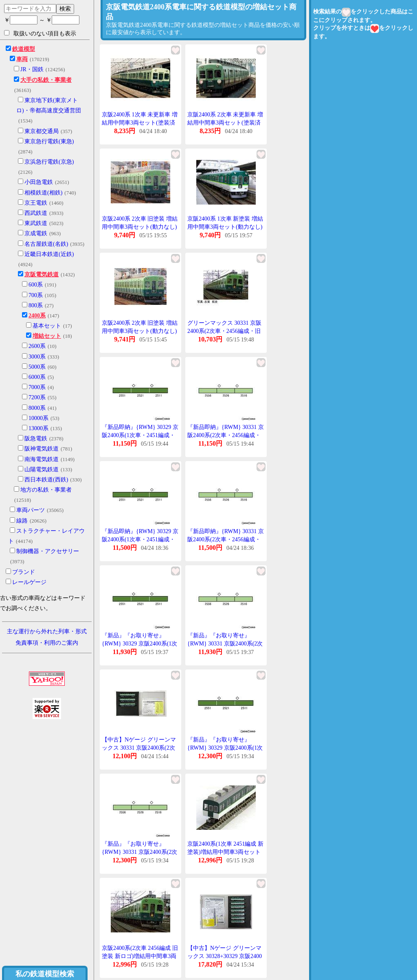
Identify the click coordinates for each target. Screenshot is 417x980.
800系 (36, 305)
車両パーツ (31, 510)
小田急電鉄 (39, 182)
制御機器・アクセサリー (48, 551)
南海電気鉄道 (42, 459)
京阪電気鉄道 (42, 275)
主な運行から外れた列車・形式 (47, 631)
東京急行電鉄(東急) (49, 141)
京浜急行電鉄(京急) (49, 162)
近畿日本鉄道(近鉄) (49, 254)
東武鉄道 (36, 223)
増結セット (47, 336)
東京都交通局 (42, 131)
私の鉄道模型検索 (45, 974)
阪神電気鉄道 (42, 449)
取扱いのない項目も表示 (40, 33)
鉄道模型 (24, 49)
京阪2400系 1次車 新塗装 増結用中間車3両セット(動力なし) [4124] (225, 227)
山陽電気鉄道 (42, 469)
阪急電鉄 (36, 439)
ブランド (24, 572)
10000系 (38, 418)
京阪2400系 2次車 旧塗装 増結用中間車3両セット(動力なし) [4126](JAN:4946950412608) (140, 331)
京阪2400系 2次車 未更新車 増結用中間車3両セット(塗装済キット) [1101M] (225, 122)
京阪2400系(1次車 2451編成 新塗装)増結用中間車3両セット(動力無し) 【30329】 (225, 852)
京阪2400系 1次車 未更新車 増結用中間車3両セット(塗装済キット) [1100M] (140, 122)
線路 (22, 521)
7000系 (37, 387)
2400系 (37, 316)
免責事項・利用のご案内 (47, 643)
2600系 (37, 346)
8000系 (37, 408)
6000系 (37, 377)
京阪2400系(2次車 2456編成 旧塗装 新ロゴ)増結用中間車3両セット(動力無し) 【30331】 (140, 956)
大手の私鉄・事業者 (46, 80)
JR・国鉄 (32, 69)
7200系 (37, 397)
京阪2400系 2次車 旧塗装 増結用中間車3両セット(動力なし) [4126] (140, 227)
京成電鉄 (36, 233)
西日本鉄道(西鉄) (46, 480)
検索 (65, 9)
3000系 (37, 357)
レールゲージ (29, 582)
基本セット (47, 326)
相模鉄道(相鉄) (43, 193)
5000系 (37, 367)
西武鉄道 (36, 213)
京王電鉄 (36, 203)
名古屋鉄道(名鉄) (46, 244)
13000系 (38, 428)
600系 (36, 285)
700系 (36, 295)
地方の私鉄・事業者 (46, 490)
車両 (22, 59)
